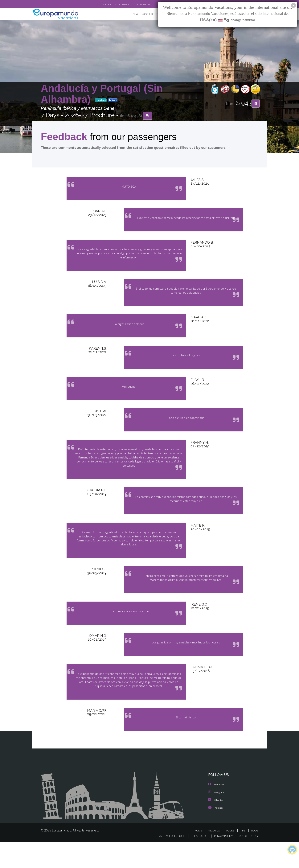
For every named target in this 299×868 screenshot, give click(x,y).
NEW (132, 14)
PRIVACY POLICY (222, 862)
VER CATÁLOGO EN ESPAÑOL (107, 4)
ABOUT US (215, 856)
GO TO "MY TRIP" (137, 4)
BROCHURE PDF (148, 14)
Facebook (216, 810)
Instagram (217, 818)
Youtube (216, 833)
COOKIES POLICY (248, 862)
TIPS (243, 856)
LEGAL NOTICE (197, 862)
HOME (200, 856)
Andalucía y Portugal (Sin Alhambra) (102, 94)
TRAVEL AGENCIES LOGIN (167, 862)
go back (101, 100)
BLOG (156, 4)
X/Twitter (216, 826)
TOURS (231, 856)
